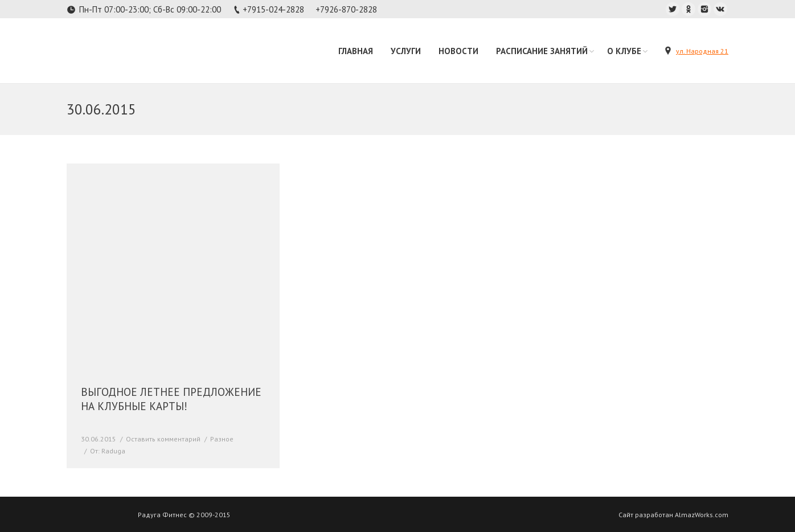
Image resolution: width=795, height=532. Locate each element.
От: (108, 451)
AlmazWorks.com (702, 515)
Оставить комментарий (163, 439)
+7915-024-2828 (273, 9)
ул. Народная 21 (702, 51)
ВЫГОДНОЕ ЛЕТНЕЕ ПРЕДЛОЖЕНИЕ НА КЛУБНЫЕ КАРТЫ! (171, 399)
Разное (222, 439)
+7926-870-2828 (346, 9)
